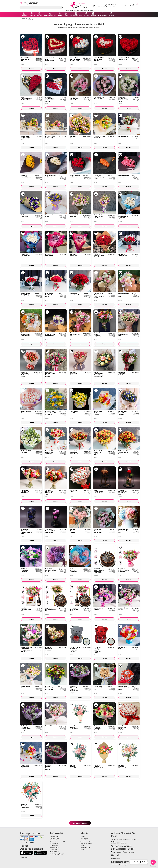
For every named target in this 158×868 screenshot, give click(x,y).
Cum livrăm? (54, 846)
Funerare (111, 15)
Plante (66, 15)
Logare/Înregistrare (86, 844)
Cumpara (31, 69)
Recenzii (83, 840)
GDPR (82, 849)
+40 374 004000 (111, 6)
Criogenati (24, 15)
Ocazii (60, 15)
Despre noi (53, 849)
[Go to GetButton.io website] (153, 866)
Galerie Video (84, 838)
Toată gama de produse (57, 853)
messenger (123, 865)
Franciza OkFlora (55, 838)
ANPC (82, 846)
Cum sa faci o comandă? (58, 842)
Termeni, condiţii (55, 847)
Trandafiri (32, 15)
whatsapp (115, 865)
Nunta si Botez (102, 15)
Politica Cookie (85, 847)
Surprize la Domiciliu (50, 15)
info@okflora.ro (116, 859)
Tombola (83, 836)
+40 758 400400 (99, 6)
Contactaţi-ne (54, 840)
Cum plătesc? (54, 844)
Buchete (39, 15)
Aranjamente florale (76, 15)
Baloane (86, 15)
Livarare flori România (57, 855)
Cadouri (93, 15)
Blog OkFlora (54, 836)
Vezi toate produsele (80, 823)
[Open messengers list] (153, 862)
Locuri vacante (55, 851)
